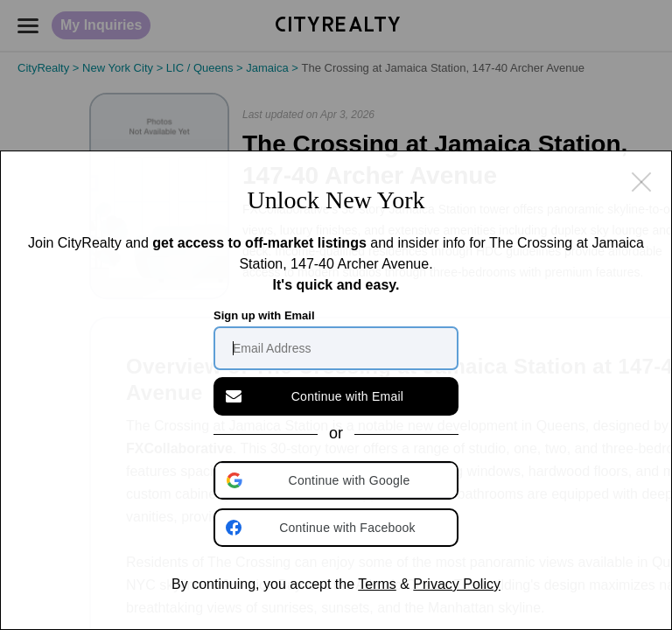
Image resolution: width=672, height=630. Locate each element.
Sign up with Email (264, 315)
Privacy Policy (457, 584)
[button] (338, 480)
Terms (377, 584)
